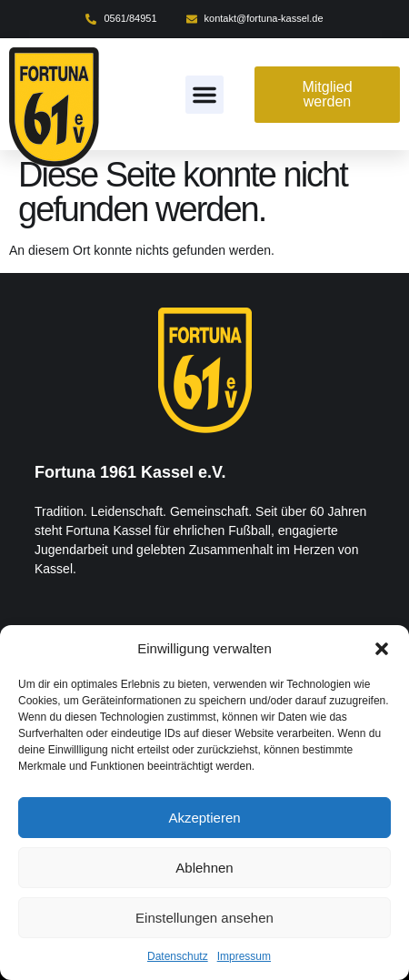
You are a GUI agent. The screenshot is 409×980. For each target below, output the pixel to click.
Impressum (244, 956)
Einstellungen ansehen (204, 918)
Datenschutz (178, 956)
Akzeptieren (204, 818)
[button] (382, 649)
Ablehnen (204, 868)
